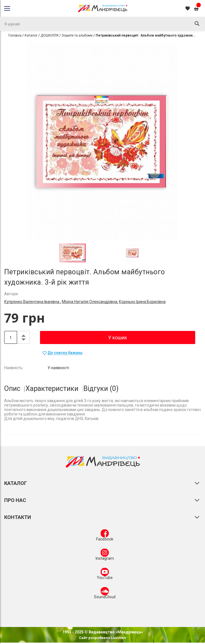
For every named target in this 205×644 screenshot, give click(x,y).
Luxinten (118, 638)
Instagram (105, 556)
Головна (15, 35)
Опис (12, 389)
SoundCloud (105, 594)
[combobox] (103, 24)
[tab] (14, 389)
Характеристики (52, 389)
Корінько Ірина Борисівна (142, 302)
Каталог (31, 35)
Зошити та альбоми (77, 35)
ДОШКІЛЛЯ (50, 35)
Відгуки (101, 389)
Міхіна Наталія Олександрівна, (90, 302)
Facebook (105, 536)
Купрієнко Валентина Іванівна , (33, 302)
